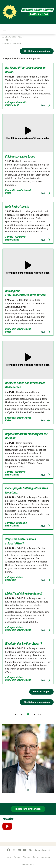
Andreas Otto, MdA (12, 37)
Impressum (45, 857)
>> (39, 714)
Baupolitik (22, 102)
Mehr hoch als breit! (17, 207)
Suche (35, 857)
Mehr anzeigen (41, 691)
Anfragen (10, 102)
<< (17, 714)
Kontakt (17, 857)
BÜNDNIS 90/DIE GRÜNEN (38, 10)
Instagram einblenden (28, 809)
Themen (7, 40)
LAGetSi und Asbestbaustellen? (24, 594)
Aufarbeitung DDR (12, 43)
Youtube (8, 819)
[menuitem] (8, 857)
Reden (8, 193)
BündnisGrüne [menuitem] (41, 850)
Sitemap (27, 857)
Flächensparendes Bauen (20, 157)
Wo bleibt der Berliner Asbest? (24, 644)
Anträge (9, 237)
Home (8, 857)
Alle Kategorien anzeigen (37, 51)
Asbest (20, 577)
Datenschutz (28, 864)
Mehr (43, 105)
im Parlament (12, 105)
